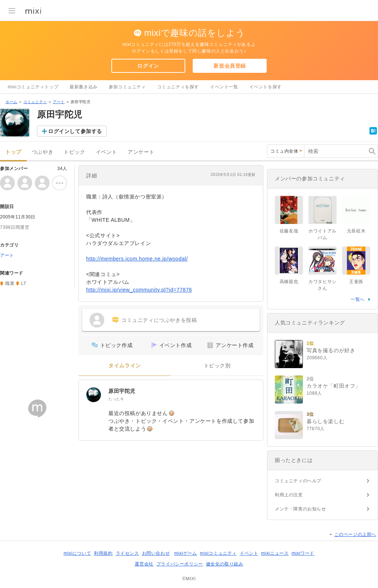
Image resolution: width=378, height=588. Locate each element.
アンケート (141, 152)
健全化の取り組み (225, 564)
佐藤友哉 (289, 231)
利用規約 (103, 553)
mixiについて (77, 553)
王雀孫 (356, 282)
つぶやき (43, 152)
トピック (74, 152)
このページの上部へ (355, 534)
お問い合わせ (156, 553)
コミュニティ (35, 102)
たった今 (116, 399)
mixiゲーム (186, 553)
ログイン (148, 66)
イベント (107, 152)
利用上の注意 (289, 495)
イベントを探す (266, 87)
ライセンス (127, 553)
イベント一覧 (224, 87)
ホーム (11, 102)
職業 (10, 283)
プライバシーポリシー (180, 564)
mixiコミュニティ (218, 553)
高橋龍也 (289, 282)
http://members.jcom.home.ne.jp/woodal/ (137, 259)
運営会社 (144, 564)
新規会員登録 (230, 66)
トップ (13, 152)
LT (24, 283)
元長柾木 (356, 231)
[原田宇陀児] (94, 395)
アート (59, 102)
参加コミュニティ (127, 87)
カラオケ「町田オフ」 (334, 386)
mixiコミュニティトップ (33, 87)
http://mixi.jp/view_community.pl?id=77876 (139, 290)
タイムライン (125, 366)
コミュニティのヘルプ (298, 481)
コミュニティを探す (178, 87)
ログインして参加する (75, 131)
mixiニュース (275, 553)
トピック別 (217, 366)
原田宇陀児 (122, 391)
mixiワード (303, 553)
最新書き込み (84, 87)
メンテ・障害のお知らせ (301, 509)
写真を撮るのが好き (331, 350)
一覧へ (358, 299)
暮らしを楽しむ (325, 421)
